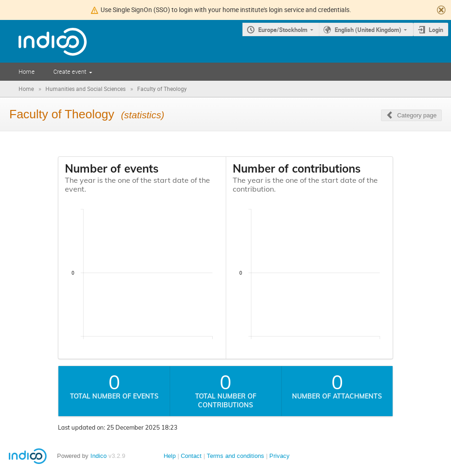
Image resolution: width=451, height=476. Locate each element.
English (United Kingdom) (368, 30)
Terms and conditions (235, 456)
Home (27, 71)
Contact (191, 456)
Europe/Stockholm (283, 30)
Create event (70, 71)
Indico (98, 456)
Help (170, 456)
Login (436, 30)
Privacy (279, 456)
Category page (417, 115)
